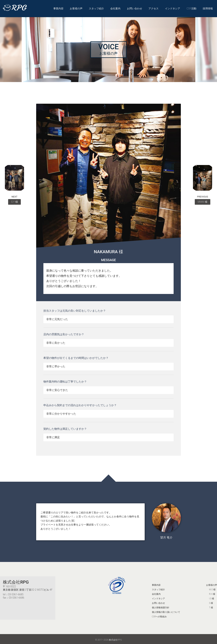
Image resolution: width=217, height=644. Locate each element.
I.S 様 (212, 597)
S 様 (211, 601)
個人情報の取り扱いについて (166, 610)
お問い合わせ (135, 8)
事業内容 (59, 8)
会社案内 (116, 8)
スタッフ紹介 (97, 8)
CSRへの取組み (159, 615)
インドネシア (173, 8)
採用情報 (208, 8)
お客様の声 (76, 8)
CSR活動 (191, 8)
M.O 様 (212, 588)
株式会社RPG (16, 580)
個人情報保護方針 (161, 606)
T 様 (211, 606)
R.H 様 (212, 592)
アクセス (154, 8)
